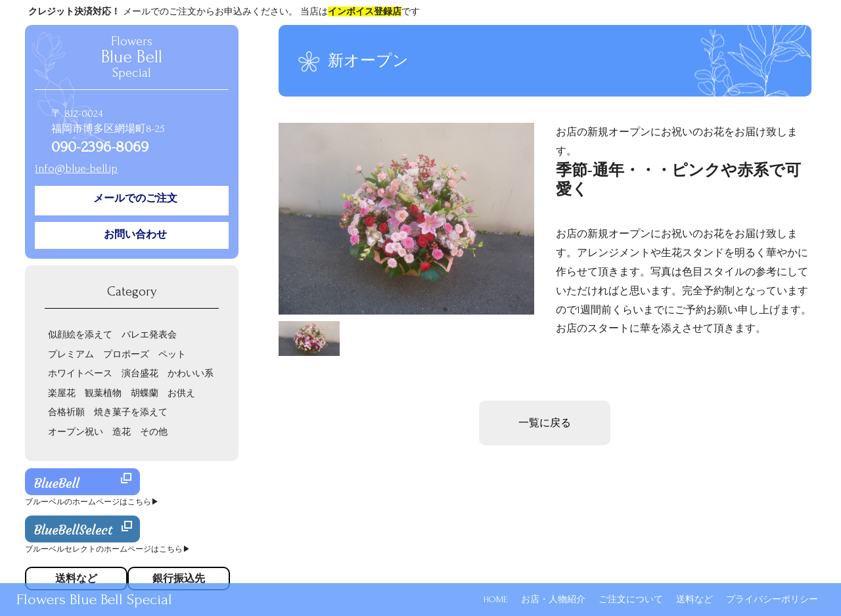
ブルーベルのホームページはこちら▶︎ (92, 502)
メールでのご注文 (135, 198)
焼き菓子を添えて (131, 412)
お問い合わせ (135, 234)
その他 (154, 432)
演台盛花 (140, 373)
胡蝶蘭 (145, 393)
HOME (496, 599)
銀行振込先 (179, 579)
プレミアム (71, 354)
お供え (181, 393)
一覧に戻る (545, 423)
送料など (694, 599)
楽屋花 (62, 393)
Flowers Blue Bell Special (94, 599)
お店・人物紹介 (553, 599)
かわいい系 (191, 373)
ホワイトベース (80, 373)
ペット (172, 354)
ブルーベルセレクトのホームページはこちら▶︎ (108, 549)
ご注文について (631, 599)
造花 (122, 432)
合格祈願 (66, 412)
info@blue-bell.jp (76, 168)
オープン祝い (76, 432)
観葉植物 (103, 393)
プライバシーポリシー (772, 599)
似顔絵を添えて (80, 335)
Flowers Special (132, 57)
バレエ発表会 (149, 335)
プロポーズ (126, 354)
